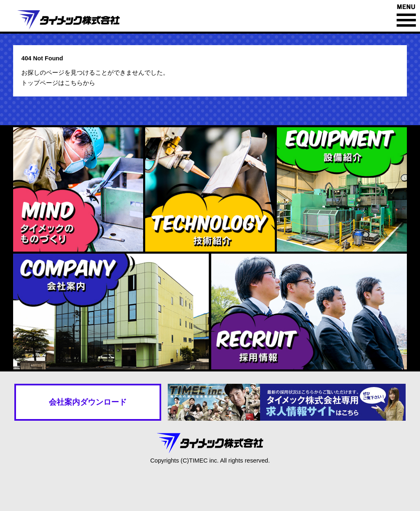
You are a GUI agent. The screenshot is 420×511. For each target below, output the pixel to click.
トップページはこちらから (58, 83)
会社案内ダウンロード (88, 402)
